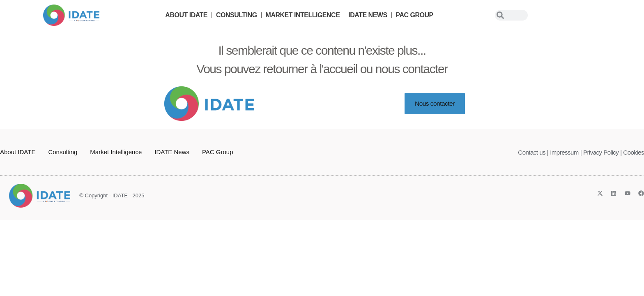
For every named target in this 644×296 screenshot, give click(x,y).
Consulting (237, 15)
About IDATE (186, 15)
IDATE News (368, 15)
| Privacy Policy (599, 152)
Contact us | (533, 152)
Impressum (564, 152)
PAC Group (415, 15)
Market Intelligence (303, 15)
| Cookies (632, 152)
